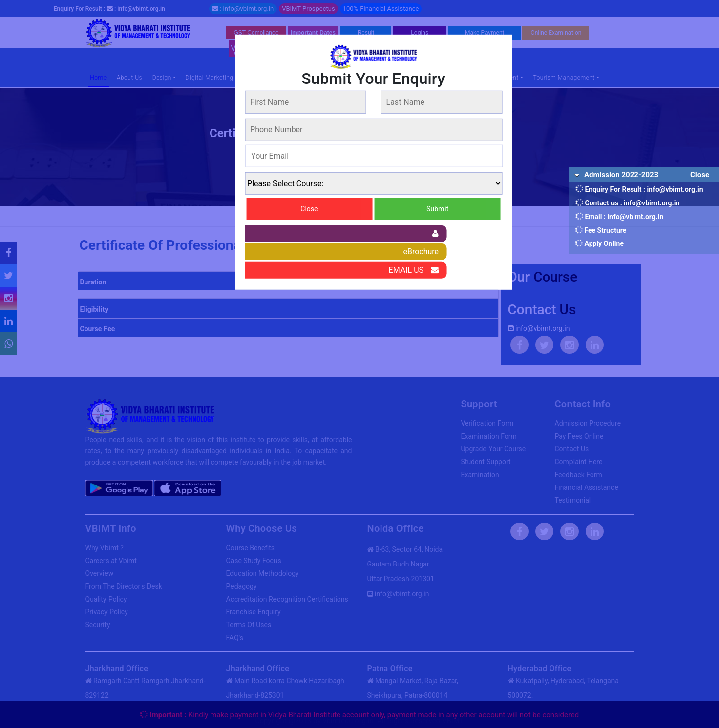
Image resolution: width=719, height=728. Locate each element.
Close (309, 208)
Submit (437, 208)
